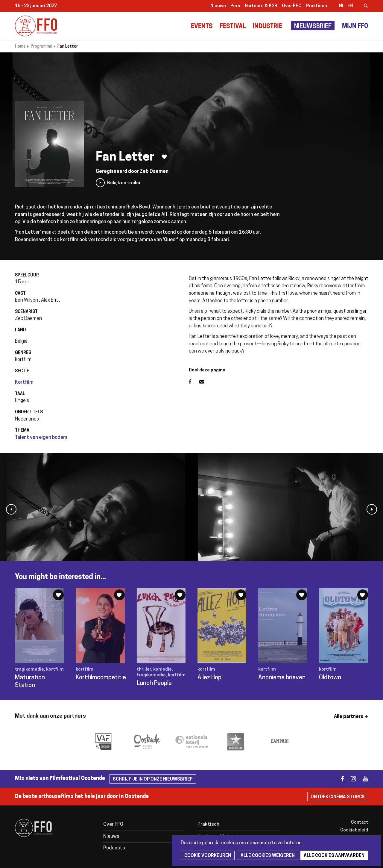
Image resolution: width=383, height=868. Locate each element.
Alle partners (349, 717)
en (350, 6)
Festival (233, 27)
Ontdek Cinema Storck (338, 797)
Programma (42, 47)
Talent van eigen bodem (41, 438)
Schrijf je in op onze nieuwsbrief (153, 779)
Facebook (194, 382)
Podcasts (114, 848)
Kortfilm (24, 382)
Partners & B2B (261, 6)
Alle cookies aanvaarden (333, 856)
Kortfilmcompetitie (101, 678)
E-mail (205, 382)
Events (202, 27)
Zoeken (362, 6)
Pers (235, 6)
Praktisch (317, 6)
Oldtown (330, 678)
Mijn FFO (355, 26)
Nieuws (218, 6)
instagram (351, 779)
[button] (11, 509)
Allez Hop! (210, 678)
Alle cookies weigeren (267, 856)
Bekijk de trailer (124, 183)
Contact (360, 823)
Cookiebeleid (354, 830)
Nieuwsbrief (313, 27)
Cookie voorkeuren (207, 856)
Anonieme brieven (282, 678)
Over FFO (292, 6)
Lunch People (154, 683)
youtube (363, 779)
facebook (339, 779)
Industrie (267, 27)
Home (20, 47)
